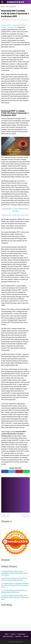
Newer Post (5, 516)
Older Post (26, 516)
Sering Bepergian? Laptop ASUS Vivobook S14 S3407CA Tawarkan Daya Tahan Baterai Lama (15, 585)
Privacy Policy (21, 634)
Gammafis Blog (15, 2)
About (7, 634)
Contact (13, 634)
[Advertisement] (15, 494)
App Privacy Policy (8, 636)
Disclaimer (18, 636)
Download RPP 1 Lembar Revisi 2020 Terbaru (15, 215)
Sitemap (26, 636)
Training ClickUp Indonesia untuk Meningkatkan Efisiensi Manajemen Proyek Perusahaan (15, 573)
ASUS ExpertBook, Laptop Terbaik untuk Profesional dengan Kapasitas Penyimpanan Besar (15, 597)
